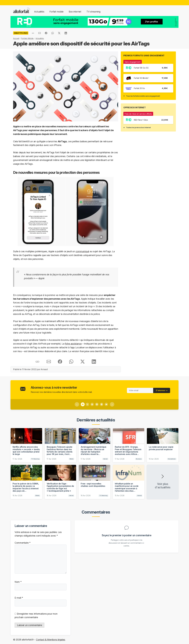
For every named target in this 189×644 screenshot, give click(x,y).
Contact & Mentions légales (50, 640)
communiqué (82, 251)
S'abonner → (162, 390)
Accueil (16, 38)
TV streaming (93, 12)
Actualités (39, 12)
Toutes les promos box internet (138, 127)
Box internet (75, 12)
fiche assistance (73, 344)
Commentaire (23, 543)
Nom (18, 582)
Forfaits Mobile (27, 38)
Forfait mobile (56, 12)
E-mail (19, 598)
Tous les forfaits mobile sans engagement (143, 96)
